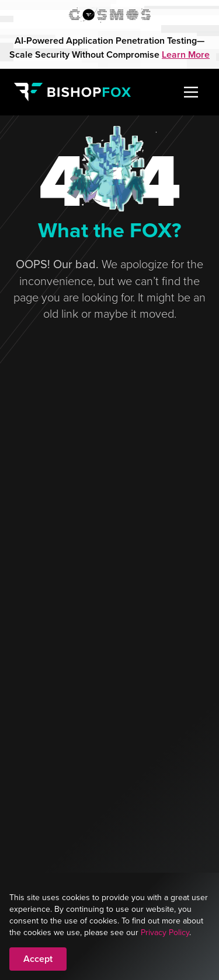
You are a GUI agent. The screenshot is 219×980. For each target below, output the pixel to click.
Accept (38, 959)
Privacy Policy (165, 932)
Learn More (186, 55)
